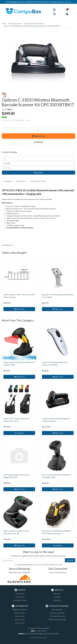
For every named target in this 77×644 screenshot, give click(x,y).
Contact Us (57, 600)
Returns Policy (20, 613)
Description (8, 181)
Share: (8, 110)
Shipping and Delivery (20, 610)
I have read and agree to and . (39, 565)
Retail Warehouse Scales (57, 620)
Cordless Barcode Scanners (34, 24)
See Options (19, 433)
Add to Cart (38, 136)
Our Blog (57, 597)
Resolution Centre (20, 600)
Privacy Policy (58, 565)
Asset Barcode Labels (57, 613)
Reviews (38, 181)
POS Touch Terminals (57, 616)
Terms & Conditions (42, 565)
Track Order (20, 597)
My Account (20, 594)
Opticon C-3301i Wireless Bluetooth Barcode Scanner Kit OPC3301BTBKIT (32, 26)
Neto (45, 638)
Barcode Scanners (15, 24)
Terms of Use (20, 623)
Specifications (21, 181)
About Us (57, 594)
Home (4, 24)
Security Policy (20, 620)
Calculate (38, 173)
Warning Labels (57, 610)
